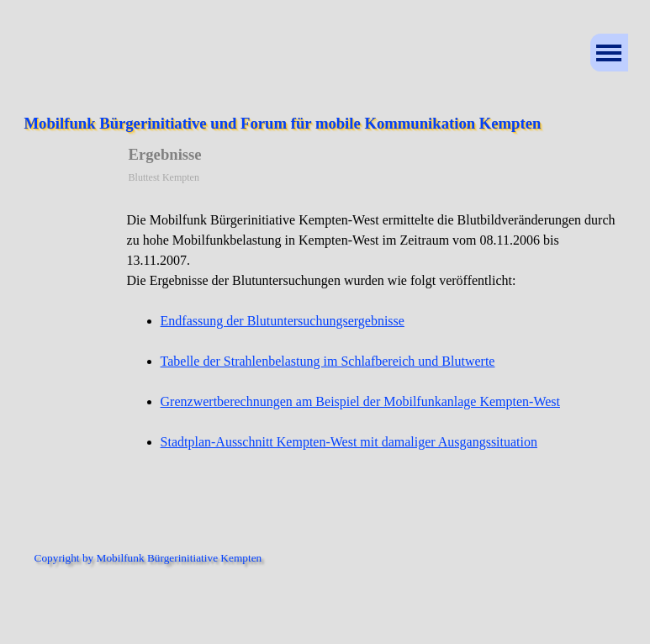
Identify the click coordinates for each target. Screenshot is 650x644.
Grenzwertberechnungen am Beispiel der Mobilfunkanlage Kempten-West (360, 401)
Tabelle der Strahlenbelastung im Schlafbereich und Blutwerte (328, 361)
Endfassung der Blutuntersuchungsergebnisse (283, 321)
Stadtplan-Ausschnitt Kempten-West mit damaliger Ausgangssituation (349, 442)
